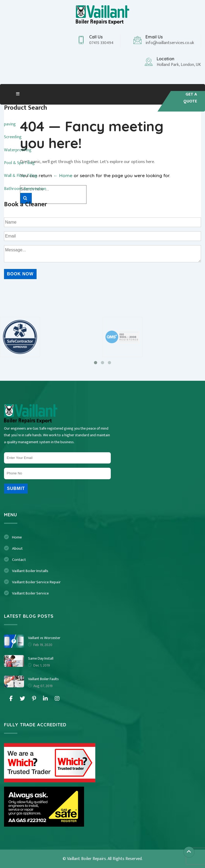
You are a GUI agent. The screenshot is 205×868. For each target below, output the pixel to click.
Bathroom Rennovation (25, 189)
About (17, 548)
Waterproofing (18, 150)
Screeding (13, 137)
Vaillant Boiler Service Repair (36, 582)
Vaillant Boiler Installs (30, 571)
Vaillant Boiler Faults (43, 679)
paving (10, 124)
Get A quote (190, 98)
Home (17, 537)
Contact (19, 560)
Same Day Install (41, 658)
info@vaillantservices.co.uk (170, 43)
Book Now (20, 274)
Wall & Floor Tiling (21, 176)
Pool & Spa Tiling (19, 163)
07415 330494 (101, 43)
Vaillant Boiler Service (30, 593)
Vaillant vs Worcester (44, 638)
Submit (16, 488)
